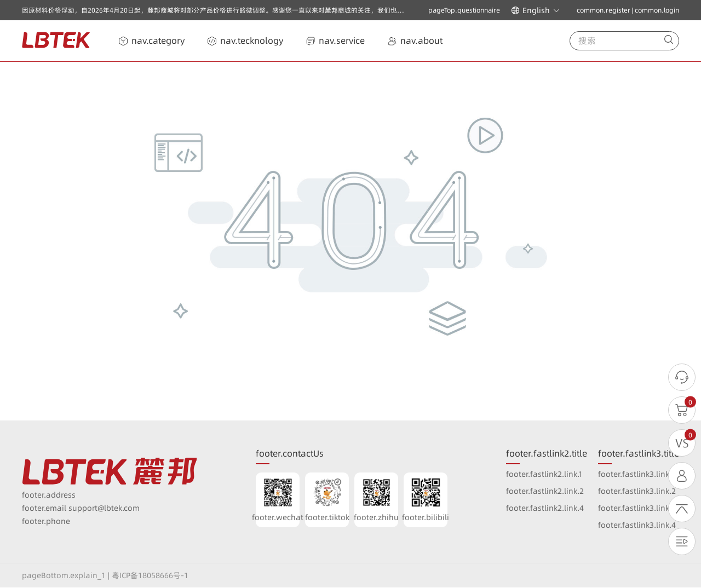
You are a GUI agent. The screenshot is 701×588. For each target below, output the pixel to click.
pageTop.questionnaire (464, 10)
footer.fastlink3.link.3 (637, 508)
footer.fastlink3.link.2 (637, 491)
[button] (536, 10)
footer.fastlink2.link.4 (545, 508)
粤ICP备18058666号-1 (150, 575)
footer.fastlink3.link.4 (637, 525)
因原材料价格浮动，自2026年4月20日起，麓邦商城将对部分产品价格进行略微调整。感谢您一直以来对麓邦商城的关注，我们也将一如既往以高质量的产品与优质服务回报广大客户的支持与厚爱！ (308, 10)
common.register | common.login (628, 10)
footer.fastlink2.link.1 (544, 474)
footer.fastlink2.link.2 (545, 491)
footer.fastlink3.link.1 (636, 474)
